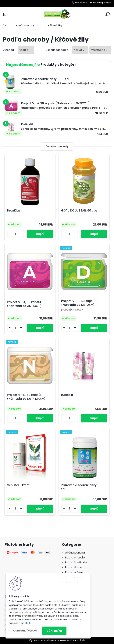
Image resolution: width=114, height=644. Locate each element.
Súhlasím (54, 631)
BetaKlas (14, 211)
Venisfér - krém (18, 485)
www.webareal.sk (72, 640)
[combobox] (80, 50)
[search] (107, 14)
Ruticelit (67, 395)
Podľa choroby (25, 26)
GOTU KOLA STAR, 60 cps (79, 211)
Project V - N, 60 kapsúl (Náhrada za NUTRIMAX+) (26, 397)
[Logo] (57, 14)
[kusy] (15, 234)
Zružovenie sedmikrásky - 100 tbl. (83, 487)
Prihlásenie (81, 3)
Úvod (6, 26)
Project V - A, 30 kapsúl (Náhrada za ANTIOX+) (24, 304)
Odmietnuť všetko (25, 631)
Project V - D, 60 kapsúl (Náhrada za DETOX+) (78, 303)
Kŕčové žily (55, 26)
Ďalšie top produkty (57, 146)
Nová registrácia (102, 3)
